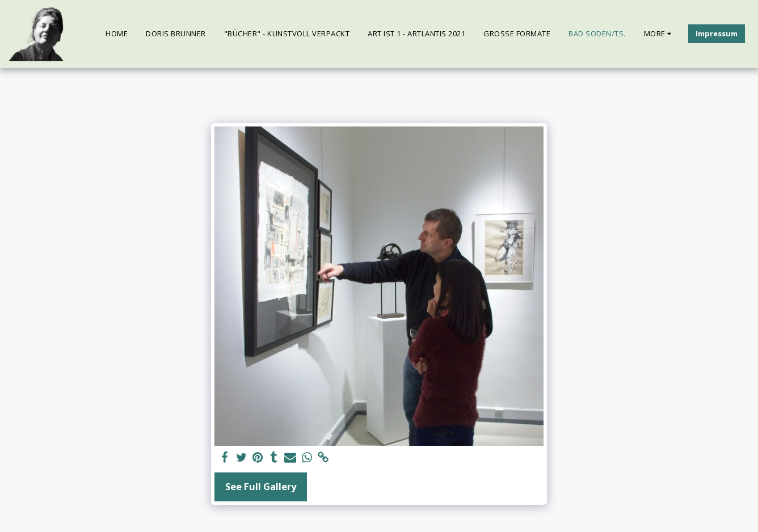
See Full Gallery (261, 486)
